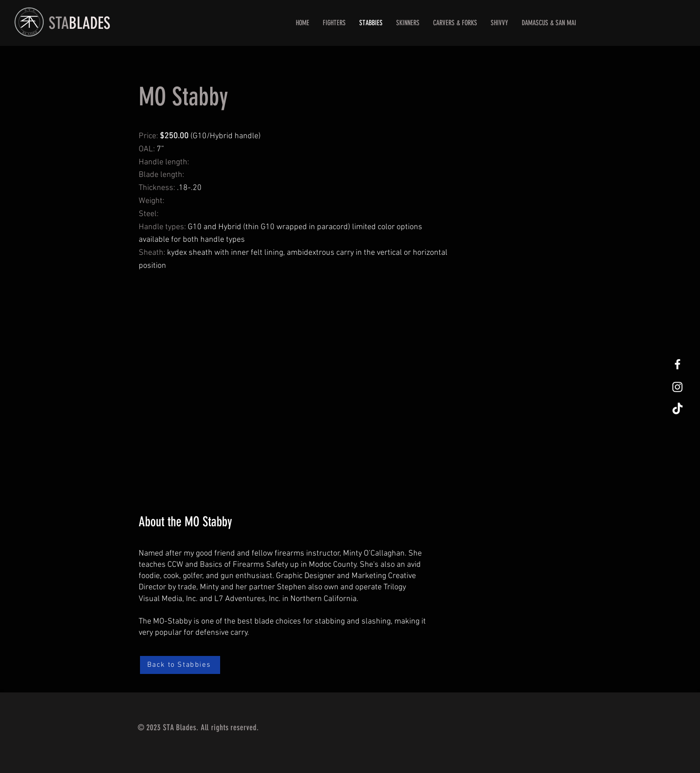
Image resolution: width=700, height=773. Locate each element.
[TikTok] (677, 409)
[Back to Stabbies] (180, 665)
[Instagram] (677, 387)
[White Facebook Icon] (677, 364)
